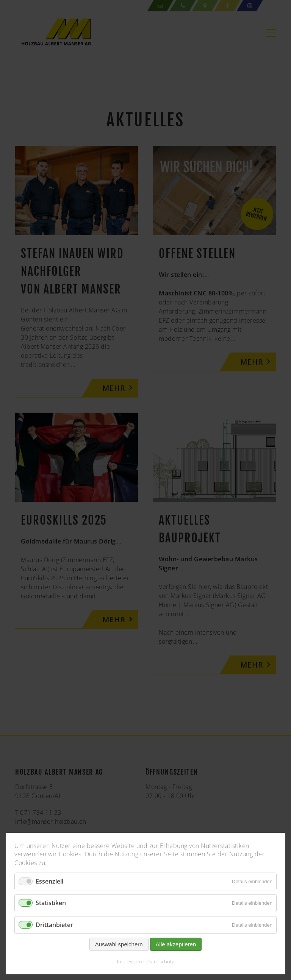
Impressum (129, 961)
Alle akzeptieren (176, 944)
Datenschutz (160, 961)
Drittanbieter (54, 925)
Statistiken (51, 903)
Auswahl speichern (119, 944)
